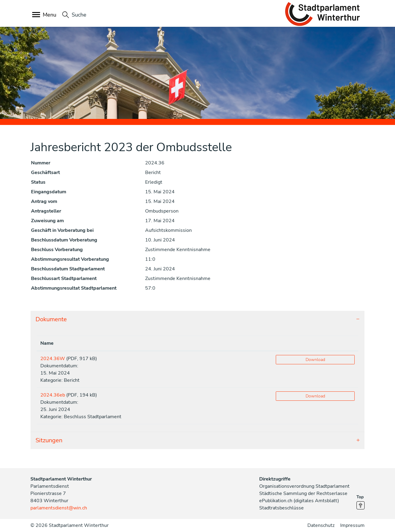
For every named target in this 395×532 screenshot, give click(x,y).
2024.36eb (53, 395)
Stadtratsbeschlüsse (281, 508)
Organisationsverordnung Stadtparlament (304, 486)
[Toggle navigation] (45, 15)
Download (315, 360)
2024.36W (53, 359)
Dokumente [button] (51, 319)
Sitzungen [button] (49, 440)
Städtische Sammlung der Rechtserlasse (303, 493)
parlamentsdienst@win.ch (59, 508)
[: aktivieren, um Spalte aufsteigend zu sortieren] (315, 343)
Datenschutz (321, 525)
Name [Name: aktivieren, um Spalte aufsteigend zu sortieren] (47, 343)
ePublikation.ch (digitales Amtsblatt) (299, 501)
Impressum (352, 525)
